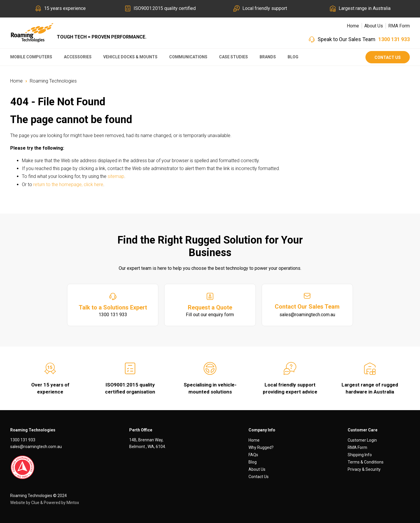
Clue (35, 503)
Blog (293, 57)
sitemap (116, 176)
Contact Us (388, 57)
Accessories (78, 57)
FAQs (253, 455)
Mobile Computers (31, 57)
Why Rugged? (261, 447)
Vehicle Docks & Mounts (130, 57)
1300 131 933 (394, 39)
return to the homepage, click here (68, 184)
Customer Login (362, 440)
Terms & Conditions (366, 462)
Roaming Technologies (53, 81)
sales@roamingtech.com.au (36, 447)
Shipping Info (360, 455)
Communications (188, 57)
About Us (374, 26)
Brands (268, 57)
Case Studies (233, 57)
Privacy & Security (364, 469)
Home (353, 26)
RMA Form (399, 26)
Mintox (73, 503)
